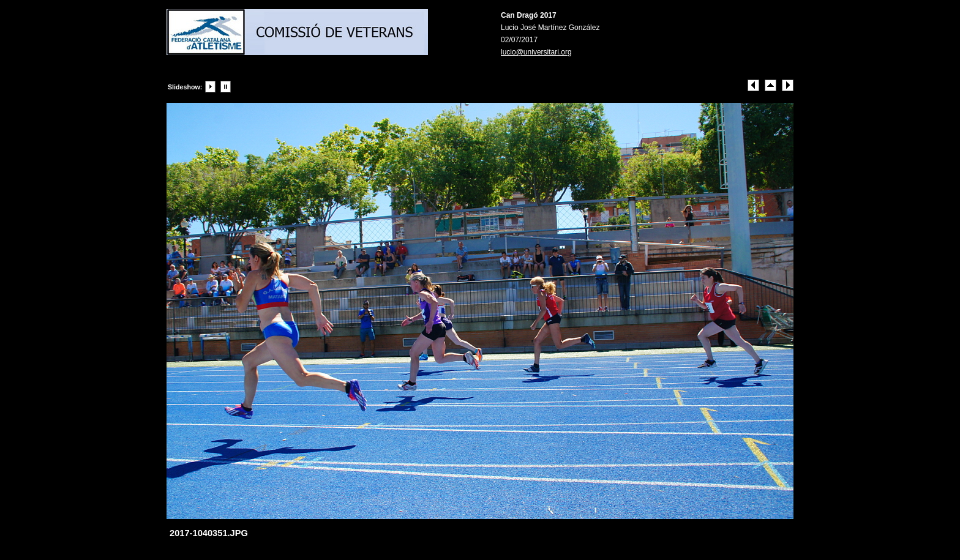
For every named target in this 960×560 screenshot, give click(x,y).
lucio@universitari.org (536, 52)
